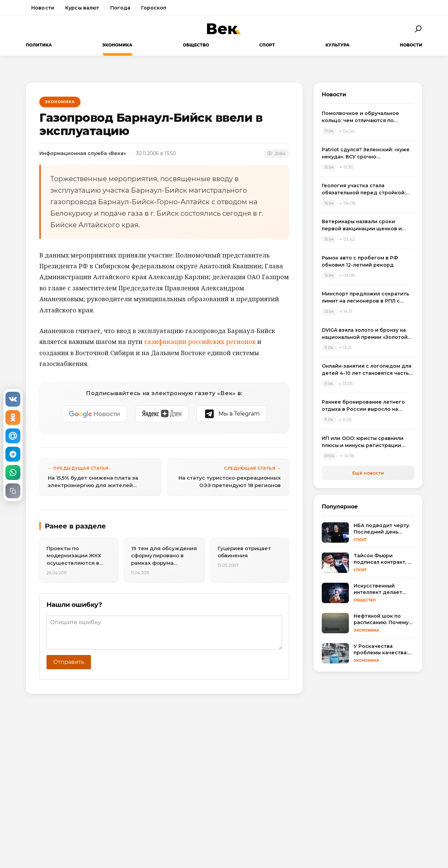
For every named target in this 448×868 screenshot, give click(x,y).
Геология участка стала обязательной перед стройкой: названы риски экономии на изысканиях (364, 189)
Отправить (69, 662)
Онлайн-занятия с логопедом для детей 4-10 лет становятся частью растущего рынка (367, 370)
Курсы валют (82, 8)
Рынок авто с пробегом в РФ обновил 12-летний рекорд (360, 261)
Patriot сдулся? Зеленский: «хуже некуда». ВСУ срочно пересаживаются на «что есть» (366, 153)
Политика (39, 45)
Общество (196, 45)
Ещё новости (368, 473)
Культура (338, 45)
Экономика (117, 45)
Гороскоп (154, 8)
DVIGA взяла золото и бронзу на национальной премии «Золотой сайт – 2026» (365, 334)
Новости (43, 8)
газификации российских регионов (200, 342)
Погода (120, 8)
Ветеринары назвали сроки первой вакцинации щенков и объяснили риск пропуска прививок (362, 225)
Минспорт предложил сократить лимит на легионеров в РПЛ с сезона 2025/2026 (365, 298)
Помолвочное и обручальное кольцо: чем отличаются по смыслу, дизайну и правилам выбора (360, 117)
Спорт (267, 45)
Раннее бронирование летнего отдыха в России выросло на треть (363, 406)
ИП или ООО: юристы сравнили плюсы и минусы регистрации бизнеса (363, 442)
